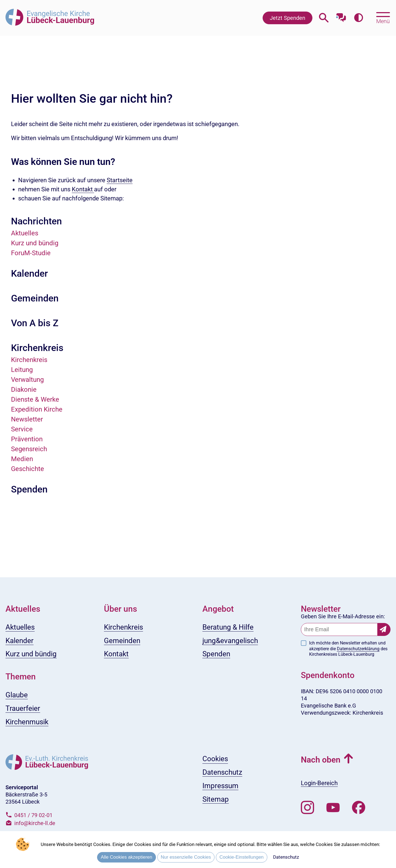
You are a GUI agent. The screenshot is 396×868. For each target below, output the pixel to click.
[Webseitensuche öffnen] (324, 18)
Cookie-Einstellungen (242, 857)
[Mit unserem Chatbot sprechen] (341, 16)
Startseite (120, 180)
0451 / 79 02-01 (33, 815)
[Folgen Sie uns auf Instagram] (307, 808)
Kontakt (83, 189)
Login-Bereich (319, 783)
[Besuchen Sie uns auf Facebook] (359, 808)
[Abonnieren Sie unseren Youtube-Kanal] (333, 808)
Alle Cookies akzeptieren (126, 857)
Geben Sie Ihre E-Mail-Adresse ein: (343, 616)
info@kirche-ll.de (35, 823)
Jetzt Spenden (288, 18)
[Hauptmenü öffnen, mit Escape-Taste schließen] (383, 17)
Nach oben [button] (321, 760)
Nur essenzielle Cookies (186, 857)
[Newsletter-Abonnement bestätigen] (384, 629)
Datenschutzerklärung (358, 649)
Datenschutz (286, 857)
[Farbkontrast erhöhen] (358, 18)
